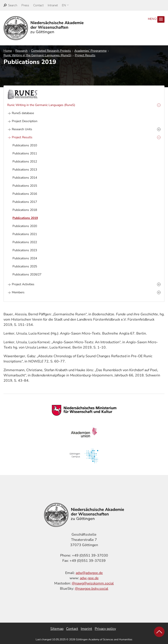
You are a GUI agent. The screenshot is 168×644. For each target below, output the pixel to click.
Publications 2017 (25, 202)
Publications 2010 (25, 145)
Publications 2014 (25, 178)
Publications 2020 (25, 226)
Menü (156, 19)
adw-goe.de (89, 578)
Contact (38, 5)
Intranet (53, 5)
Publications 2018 (25, 210)
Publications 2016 (25, 194)
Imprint (86, 629)
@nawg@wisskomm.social (93, 583)
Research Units (22, 129)
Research (21, 51)
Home (8, 51)
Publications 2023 (25, 250)
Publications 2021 (25, 234)
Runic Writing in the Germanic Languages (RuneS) (37, 55)
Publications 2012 (25, 161)
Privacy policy (105, 629)
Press (25, 5)
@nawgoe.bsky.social (92, 589)
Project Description (25, 121)
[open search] (10, 5)
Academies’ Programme (90, 51)
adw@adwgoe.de (89, 573)
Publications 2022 (25, 242)
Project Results (85, 55)
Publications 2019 (25, 218)
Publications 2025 (25, 266)
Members (18, 292)
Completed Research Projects (51, 51)
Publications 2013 (25, 170)
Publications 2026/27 (27, 274)
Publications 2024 (25, 258)
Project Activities (23, 284)
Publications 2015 (25, 186)
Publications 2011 (25, 153)
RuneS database (23, 113)
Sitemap (57, 629)
